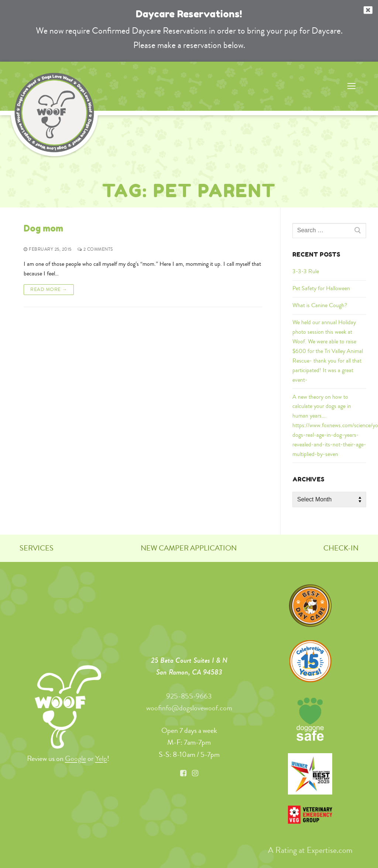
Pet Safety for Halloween (321, 288)
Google (75, 759)
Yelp (101, 759)
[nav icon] (351, 86)
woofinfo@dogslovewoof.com (189, 708)
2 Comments (95, 249)
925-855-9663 (189, 696)
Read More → (49, 289)
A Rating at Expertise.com (310, 850)
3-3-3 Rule (306, 271)
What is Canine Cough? (320, 305)
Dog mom (43, 228)
